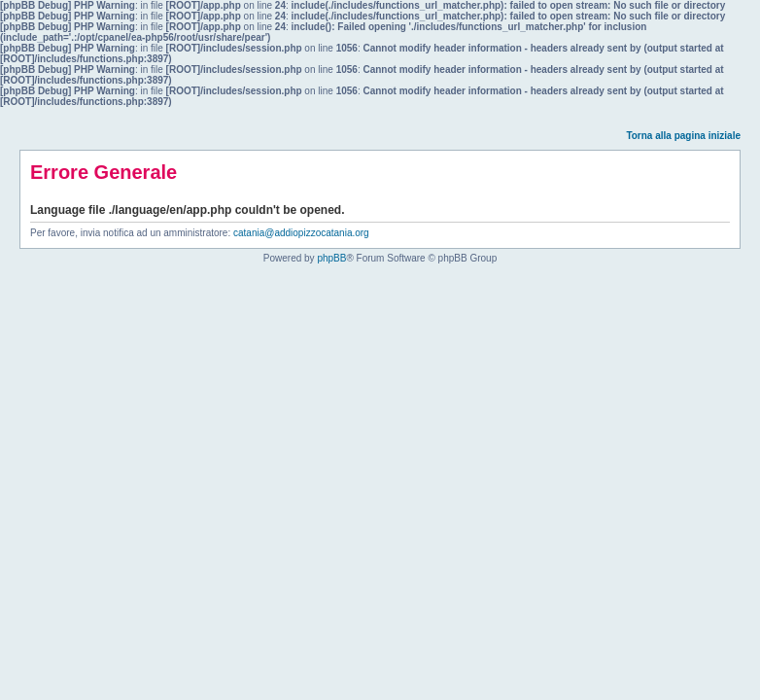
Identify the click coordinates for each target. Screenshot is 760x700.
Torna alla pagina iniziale (683, 136)
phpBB (331, 258)
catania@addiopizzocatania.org (301, 233)
